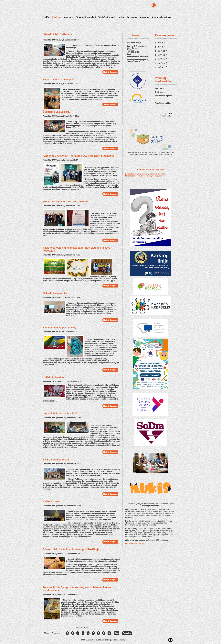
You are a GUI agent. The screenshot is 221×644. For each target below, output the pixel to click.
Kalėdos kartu (51, 502)
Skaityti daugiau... (110, 72)
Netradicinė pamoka (55, 293)
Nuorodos (144, 17)
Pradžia (46, 17)
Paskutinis (127, 633)
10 (109, 633)
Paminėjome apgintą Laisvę (59, 328)
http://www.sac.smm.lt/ (134, 544)
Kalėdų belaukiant (54, 377)
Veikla (121, 17)
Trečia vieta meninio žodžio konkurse (65, 202)
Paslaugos (132, 17)
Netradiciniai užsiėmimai (58, 34)
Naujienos (57, 17)
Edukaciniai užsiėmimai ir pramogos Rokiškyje (71, 549)
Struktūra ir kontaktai (86, 17)
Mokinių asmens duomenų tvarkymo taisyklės (144, 176)
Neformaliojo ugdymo (164, 96)
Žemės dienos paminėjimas (59, 80)
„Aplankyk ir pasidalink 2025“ (61, 413)
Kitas (116, 633)
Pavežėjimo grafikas (163, 103)
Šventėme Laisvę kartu (57, 112)
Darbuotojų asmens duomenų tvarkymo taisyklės (145, 174)
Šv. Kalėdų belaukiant (56, 460)
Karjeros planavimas (161, 17)
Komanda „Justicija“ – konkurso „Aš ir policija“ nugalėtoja (78, 156)
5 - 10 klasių (160, 92)
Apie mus (69, 17)
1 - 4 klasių (159, 88)
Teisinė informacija (107, 17)
